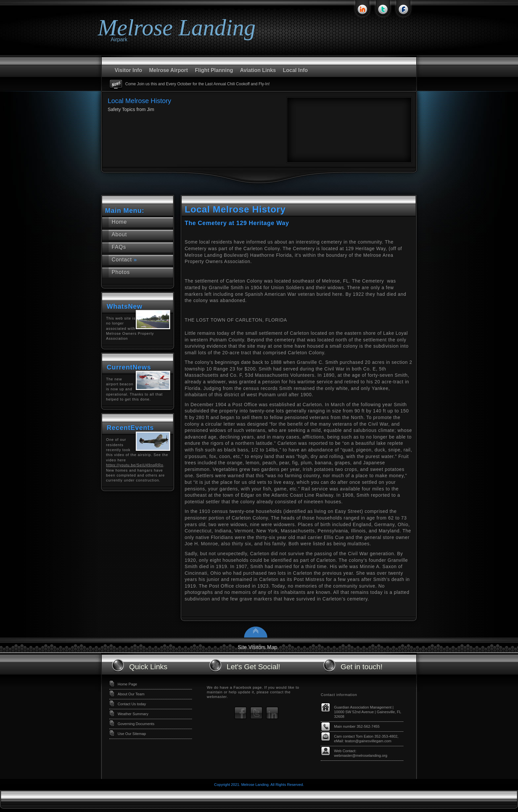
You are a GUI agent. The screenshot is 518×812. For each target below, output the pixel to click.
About (119, 234)
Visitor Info (128, 70)
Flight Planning (214, 70)
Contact (124, 260)
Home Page (127, 684)
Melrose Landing (177, 28)
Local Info (295, 70)
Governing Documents (136, 724)
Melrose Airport (168, 70)
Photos (121, 272)
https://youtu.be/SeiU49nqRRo (135, 465)
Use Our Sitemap (132, 734)
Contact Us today (132, 704)
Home (119, 222)
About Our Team (131, 694)
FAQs (119, 247)
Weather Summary (133, 714)
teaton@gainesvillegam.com (368, 741)
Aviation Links (258, 70)
